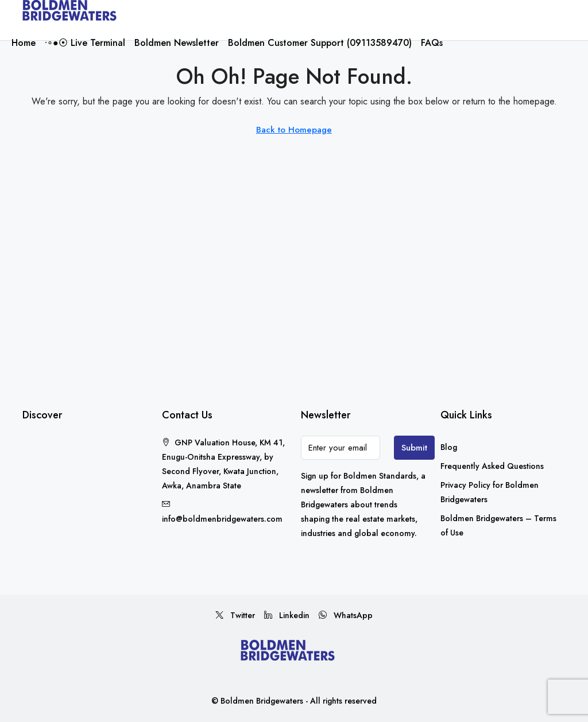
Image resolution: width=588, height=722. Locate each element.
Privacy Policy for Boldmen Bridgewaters (490, 492)
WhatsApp (346, 615)
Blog (449, 447)
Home (24, 43)
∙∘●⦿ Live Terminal (85, 43)
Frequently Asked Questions (492, 466)
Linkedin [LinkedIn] (287, 615)
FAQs (432, 43)
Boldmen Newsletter (177, 43)
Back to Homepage (294, 130)
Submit (414, 448)
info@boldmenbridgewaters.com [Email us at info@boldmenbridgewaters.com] (222, 519)
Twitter (235, 615)
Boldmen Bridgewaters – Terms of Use (498, 525)
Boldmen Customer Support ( (320, 43)
